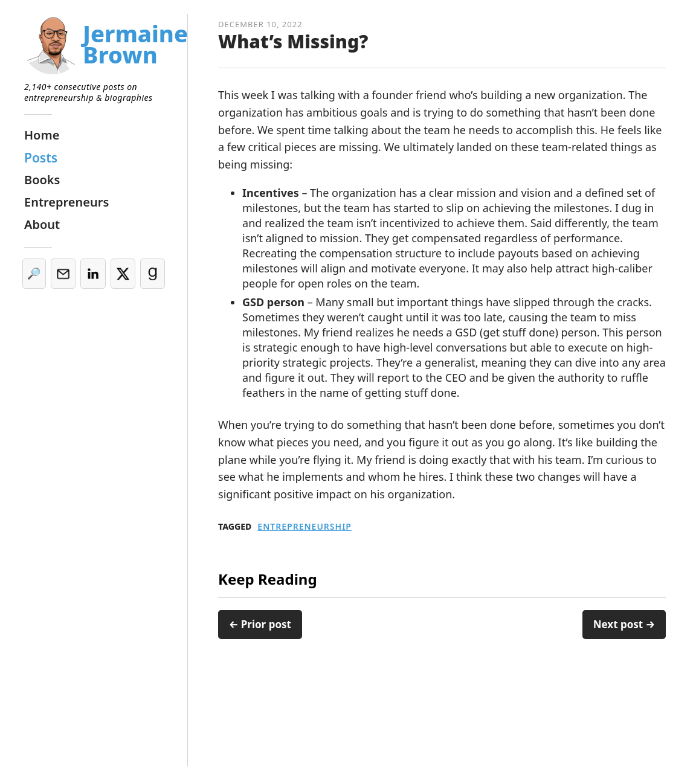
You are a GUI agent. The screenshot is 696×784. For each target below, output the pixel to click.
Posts (41, 158)
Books (42, 180)
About (42, 224)
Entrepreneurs (66, 202)
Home (42, 135)
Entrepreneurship (304, 527)
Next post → (624, 624)
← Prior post (260, 624)
